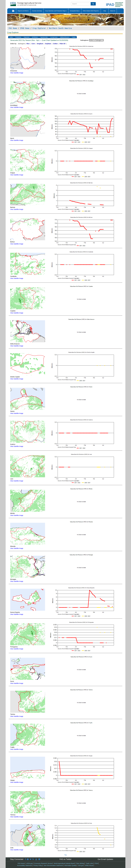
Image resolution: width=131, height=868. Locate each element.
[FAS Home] (21, 3)
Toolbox (11, 37)
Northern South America (60, 28)
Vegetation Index (44, 37)
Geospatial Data (75, 11)
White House (89, 865)
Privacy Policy (38, 865)
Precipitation (18, 37)
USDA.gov (29, 863)
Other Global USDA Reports (91, 11)
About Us (113, 11)
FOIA (96, 863)
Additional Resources (65, 37)
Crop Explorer (39, 28)
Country (74, 37)
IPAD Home (25, 28)
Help (105, 11)
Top (66, 855)
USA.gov (81, 865)
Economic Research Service (43, 863)
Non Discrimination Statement (53, 865)
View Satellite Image (17, 73)
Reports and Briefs (23, 11)
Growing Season (54, 37)
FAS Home (13, 28)
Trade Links (89, 863)
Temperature (27, 37)
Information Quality (70, 865)
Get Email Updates (105, 859)
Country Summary (37, 11)
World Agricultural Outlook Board (64, 863)
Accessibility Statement (25, 865)
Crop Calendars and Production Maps (56, 11)
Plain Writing (80, 863)
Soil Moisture (35, 37)
